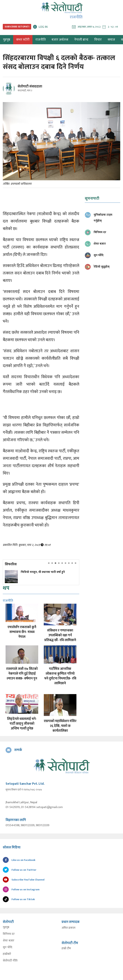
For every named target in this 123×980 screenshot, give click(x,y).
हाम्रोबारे (7, 954)
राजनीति (41, 40)
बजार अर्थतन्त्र (60, 40)
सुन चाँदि (8, 947)
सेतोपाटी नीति (10, 961)
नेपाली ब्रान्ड (81, 40)
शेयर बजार (9, 941)
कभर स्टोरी (23, 40)
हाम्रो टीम (66, 949)
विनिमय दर (9, 934)
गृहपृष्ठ (6, 927)
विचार (98, 40)
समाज (111, 40)
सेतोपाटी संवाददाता (30, 87)
